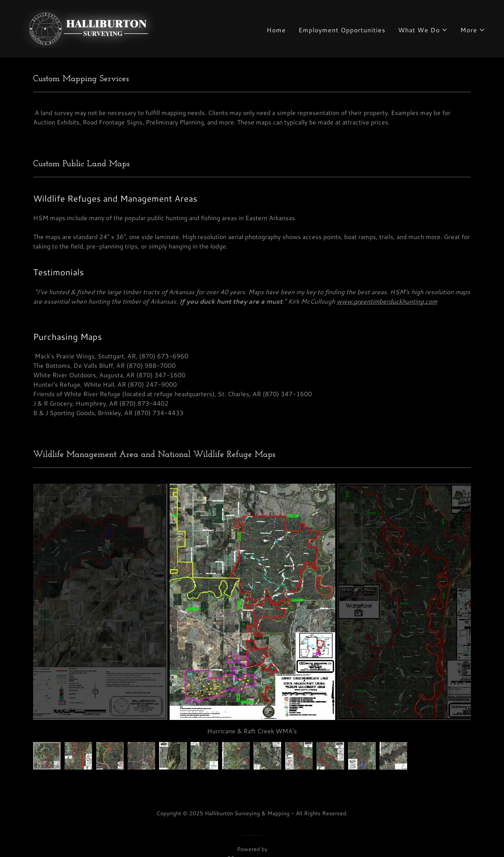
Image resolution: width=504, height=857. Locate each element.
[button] (423, 30)
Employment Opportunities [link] (342, 30)
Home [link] (276, 30)
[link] (89, 28)
